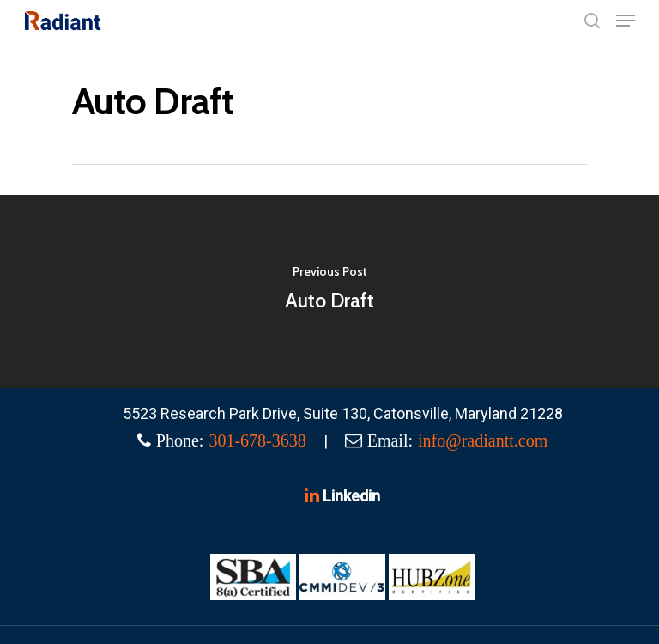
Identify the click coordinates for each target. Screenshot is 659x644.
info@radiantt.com (483, 440)
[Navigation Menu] (626, 21)
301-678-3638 (257, 440)
